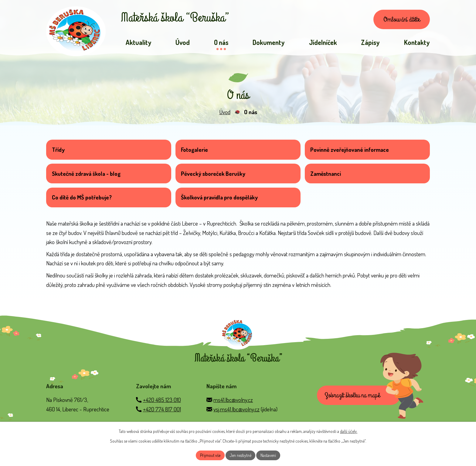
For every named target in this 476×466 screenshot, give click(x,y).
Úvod (225, 113)
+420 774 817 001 (162, 415)
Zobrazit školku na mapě (353, 401)
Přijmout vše (210, 455)
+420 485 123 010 (162, 405)
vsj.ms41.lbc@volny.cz (236, 415)
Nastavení (269, 455)
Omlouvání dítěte (401, 20)
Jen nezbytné (240, 455)
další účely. (349, 431)
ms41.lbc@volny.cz (233, 405)
